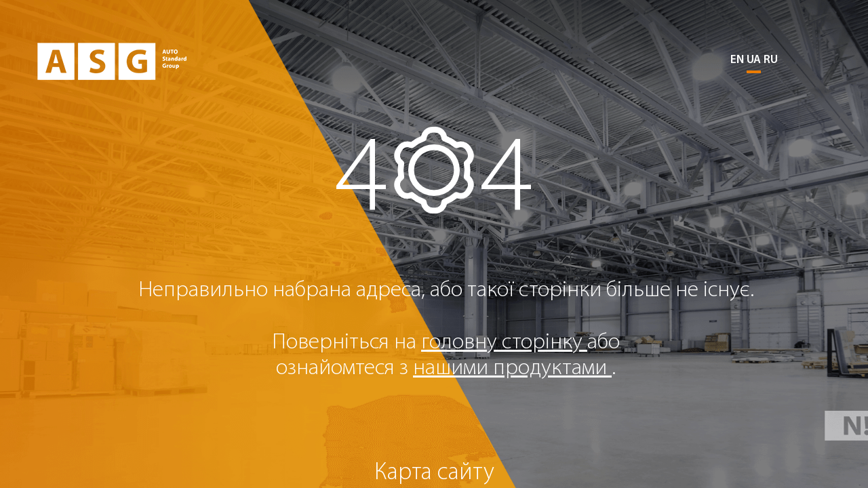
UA (754, 60)
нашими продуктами (512, 368)
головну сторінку (504, 343)
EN (737, 60)
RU (771, 60)
